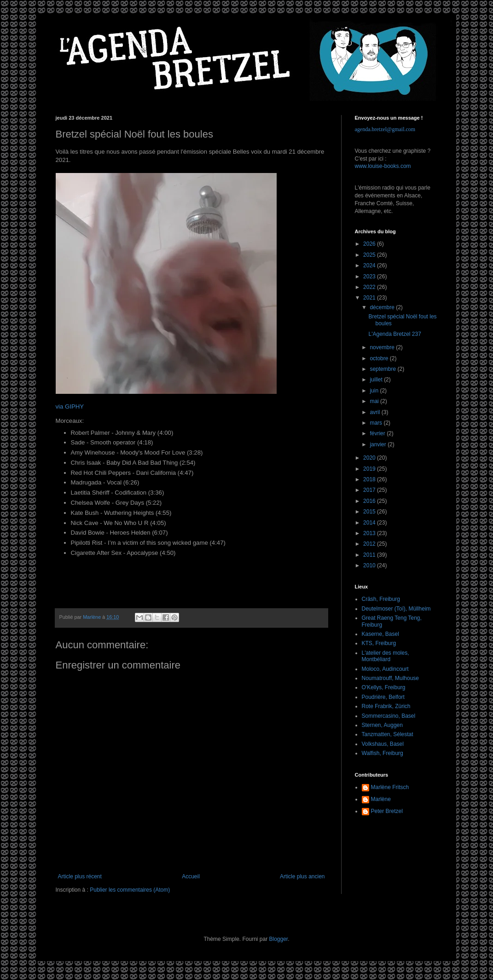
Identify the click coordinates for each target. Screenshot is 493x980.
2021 (370, 298)
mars (377, 423)
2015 (370, 512)
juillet (377, 380)
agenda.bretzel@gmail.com (385, 129)
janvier (379, 444)
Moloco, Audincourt (385, 669)
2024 (370, 265)
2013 (370, 533)
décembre (383, 307)
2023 (370, 277)
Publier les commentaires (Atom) (130, 890)
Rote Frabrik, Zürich (386, 706)
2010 (370, 565)
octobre (380, 358)
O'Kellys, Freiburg (384, 687)
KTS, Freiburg (379, 643)
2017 (370, 490)
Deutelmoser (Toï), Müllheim (396, 609)
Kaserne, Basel (380, 634)
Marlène (381, 799)
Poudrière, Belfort (383, 697)
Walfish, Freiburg (383, 753)
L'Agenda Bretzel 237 (394, 334)
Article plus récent (80, 876)
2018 (370, 479)
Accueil (191, 876)
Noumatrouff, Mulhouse (391, 678)
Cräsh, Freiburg (381, 599)
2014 (370, 523)
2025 (370, 255)
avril (375, 412)
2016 (370, 501)
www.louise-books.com (383, 166)
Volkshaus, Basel (383, 744)
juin (375, 391)
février (378, 433)
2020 (370, 458)
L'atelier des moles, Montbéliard (386, 656)
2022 (370, 287)
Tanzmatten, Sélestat (388, 734)
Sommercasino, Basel (389, 716)
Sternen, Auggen (382, 725)
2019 (370, 469)
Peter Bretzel (387, 811)
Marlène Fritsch (390, 787)
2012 (370, 544)
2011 (370, 555)
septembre (383, 369)
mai (375, 401)
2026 (370, 244)
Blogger (279, 939)
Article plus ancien (302, 876)
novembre (383, 347)
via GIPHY (70, 406)
